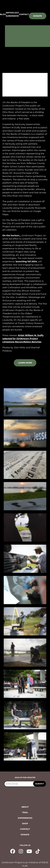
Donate (38, 16)
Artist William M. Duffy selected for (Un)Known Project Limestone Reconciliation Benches (23, 339)
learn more (25, 363)
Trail (25, 813)
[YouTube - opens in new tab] (29, 851)
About (25, 807)
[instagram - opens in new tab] (21, 851)
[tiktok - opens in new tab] (38, 851)
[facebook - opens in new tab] (13, 851)
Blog (3, 14)
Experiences (25, 818)
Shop (25, 824)
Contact (24, 14)
